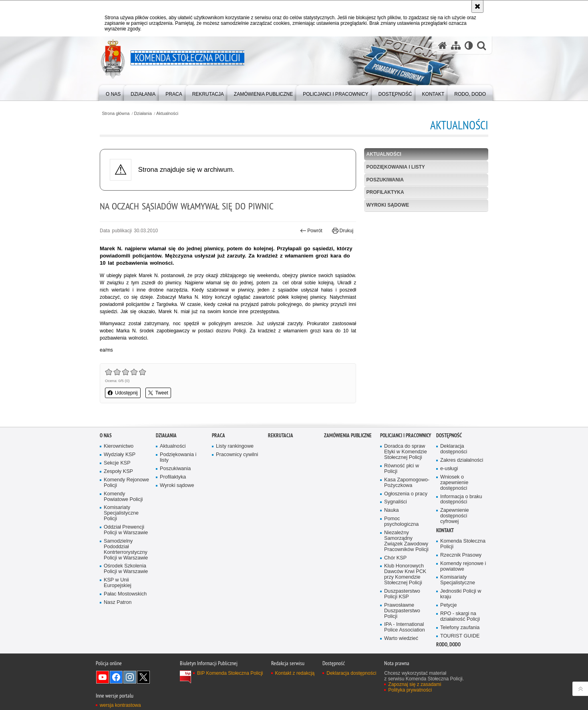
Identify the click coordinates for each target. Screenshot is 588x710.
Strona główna (116, 114)
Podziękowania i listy (396, 167)
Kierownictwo (119, 472)
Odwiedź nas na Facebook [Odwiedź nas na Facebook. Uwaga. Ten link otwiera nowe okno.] (116, 702)
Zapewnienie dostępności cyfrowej (455, 542)
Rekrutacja (281, 461)
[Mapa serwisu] (456, 45)
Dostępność (449, 461)
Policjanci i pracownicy (406, 461)
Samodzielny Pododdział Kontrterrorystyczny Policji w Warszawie (126, 575)
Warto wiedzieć (401, 664)
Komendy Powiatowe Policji (123, 522)
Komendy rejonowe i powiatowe (463, 592)
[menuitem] (113, 92)
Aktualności (167, 114)
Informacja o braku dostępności (461, 525)
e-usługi (449, 494)
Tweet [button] (158, 393)
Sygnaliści (396, 528)
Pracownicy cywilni (237, 480)
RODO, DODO (448, 670)
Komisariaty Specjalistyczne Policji (121, 539)
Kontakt (445, 556)
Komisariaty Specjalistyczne (458, 606)
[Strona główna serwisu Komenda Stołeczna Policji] (443, 45)
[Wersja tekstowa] (469, 45)
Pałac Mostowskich (125, 619)
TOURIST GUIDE (460, 661)
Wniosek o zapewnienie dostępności (454, 508)
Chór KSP (395, 583)
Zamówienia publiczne (348, 461)
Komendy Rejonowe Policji (126, 508)
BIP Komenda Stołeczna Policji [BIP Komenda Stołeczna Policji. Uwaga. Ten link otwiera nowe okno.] (230, 698)
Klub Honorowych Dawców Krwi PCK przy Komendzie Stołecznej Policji (405, 600)
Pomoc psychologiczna (401, 547)
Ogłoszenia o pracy (406, 519)
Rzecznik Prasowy (461, 580)
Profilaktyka (385, 192)
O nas (106, 461)
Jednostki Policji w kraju (461, 620)
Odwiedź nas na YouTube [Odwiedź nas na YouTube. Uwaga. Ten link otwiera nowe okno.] (103, 702)
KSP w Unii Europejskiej (118, 608)
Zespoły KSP (118, 497)
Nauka (392, 536)
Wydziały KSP (120, 480)
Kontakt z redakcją (295, 698)
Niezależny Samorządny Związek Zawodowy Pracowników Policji (406, 566)
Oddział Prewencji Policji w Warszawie (126, 555)
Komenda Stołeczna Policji (463, 569)
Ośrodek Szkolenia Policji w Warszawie (126, 594)
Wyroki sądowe (388, 205)
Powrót (311, 231)
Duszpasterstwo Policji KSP (402, 619)
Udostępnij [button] (123, 393)
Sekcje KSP (117, 488)
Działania (143, 114)
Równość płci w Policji (402, 494)
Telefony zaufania (460, 653)
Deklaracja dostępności (454, 475)
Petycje (448, 631)
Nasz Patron (118, 628)
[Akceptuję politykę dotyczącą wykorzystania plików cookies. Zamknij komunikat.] (477, 6)
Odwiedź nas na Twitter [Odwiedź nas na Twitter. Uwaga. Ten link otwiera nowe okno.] (143, 702)
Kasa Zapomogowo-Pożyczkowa (407, 508)
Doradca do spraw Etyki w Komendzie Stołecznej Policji (406, 478)
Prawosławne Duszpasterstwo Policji (402, 636)
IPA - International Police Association (405, 653)
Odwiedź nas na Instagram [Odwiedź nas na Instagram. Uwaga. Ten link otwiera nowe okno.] (130, 702)
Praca (218, 461)
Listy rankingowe (235, 472)
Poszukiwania (385, 180)
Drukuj (343, 231)
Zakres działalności (462, 486)
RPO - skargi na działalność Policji (460, 642)
